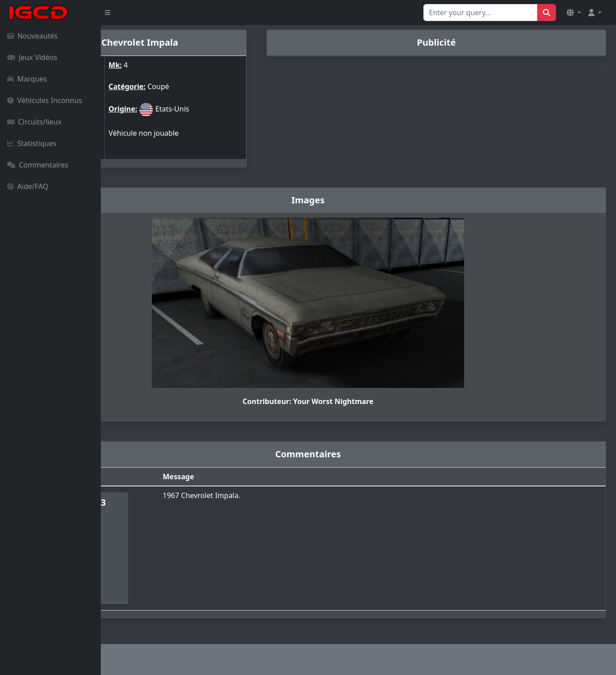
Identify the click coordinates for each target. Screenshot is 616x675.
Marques (27, 79)
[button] (574, 13)
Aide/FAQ (28, 186)
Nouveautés (32, 36)
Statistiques (32, 143)
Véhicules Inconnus (45, 100)
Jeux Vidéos (32, 57)
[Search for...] (480, 13)
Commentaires (38, 165)
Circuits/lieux (34, 122)
